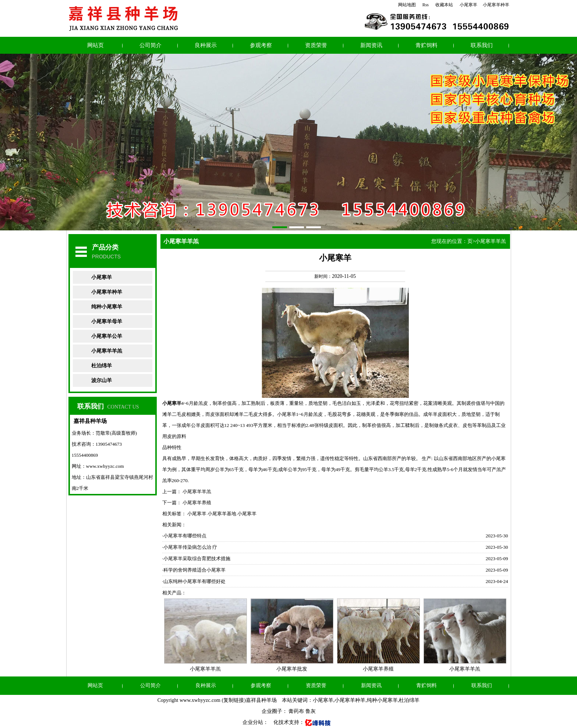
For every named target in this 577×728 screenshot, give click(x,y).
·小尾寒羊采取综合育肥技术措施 (196, 559)
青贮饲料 (426, 45)
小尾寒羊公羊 (107, 336)
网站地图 (407, 5)
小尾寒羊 (468, 5)
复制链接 (234, 700)
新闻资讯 (371, 45)
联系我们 (482, 45)
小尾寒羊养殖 (197, 503)
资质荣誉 (316, 45)
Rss (426, 5)
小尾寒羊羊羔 (107, 351)
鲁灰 (311, 711)
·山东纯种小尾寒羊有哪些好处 (194, 581)
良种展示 (206, 45)
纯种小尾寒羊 (107, 307)
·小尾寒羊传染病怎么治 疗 (190, 547)
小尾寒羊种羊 (496, 5)
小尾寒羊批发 (292, 669)
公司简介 (151, 45)
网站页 (95, 45)
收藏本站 (444, 5)
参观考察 (261, 45)
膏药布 (296, 711)
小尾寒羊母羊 (107, 321)
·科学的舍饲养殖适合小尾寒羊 (194, 570)
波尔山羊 (102, 380)
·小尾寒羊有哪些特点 (184, 536)
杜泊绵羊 (102, 366)
